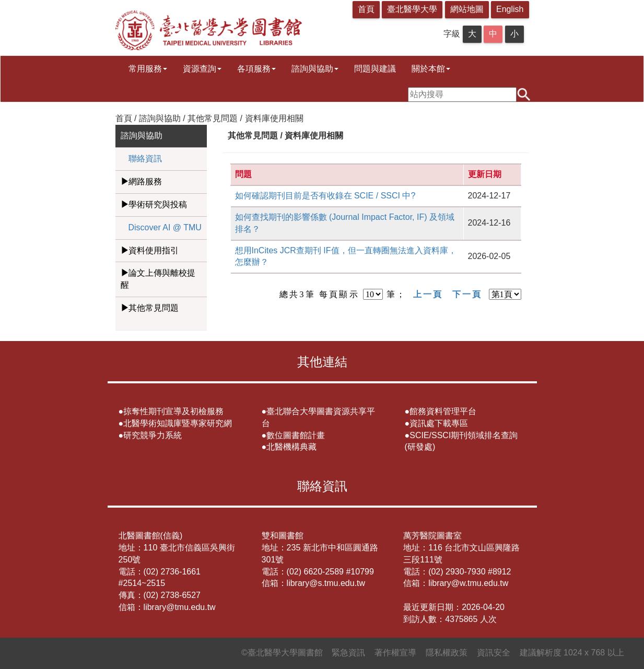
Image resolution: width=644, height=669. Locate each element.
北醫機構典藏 (291, 447)
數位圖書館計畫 (296, 435)
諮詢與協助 (315, 69)
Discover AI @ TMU (165, 227)
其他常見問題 (154, 308)
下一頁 (467, 294)
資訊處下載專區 (439, 423)
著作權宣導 (395, 653)
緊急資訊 (348, 653)
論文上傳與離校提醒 (158, 279)
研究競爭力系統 (153, 435)
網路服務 (145, 181)
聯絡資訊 (145, 159)
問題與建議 (375, 69)
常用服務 (148, 69)
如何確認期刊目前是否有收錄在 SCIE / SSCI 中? (325, 196)
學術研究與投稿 (158, 204)
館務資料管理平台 (443, 411)
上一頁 (428, 294)
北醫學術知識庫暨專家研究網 (178, 423)
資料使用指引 (154, 250)
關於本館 (431, 69)
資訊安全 (494, 653)
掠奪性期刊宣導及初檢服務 (173, 411)
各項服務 (256, 69)
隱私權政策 (447, 653)
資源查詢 (202, 69)
